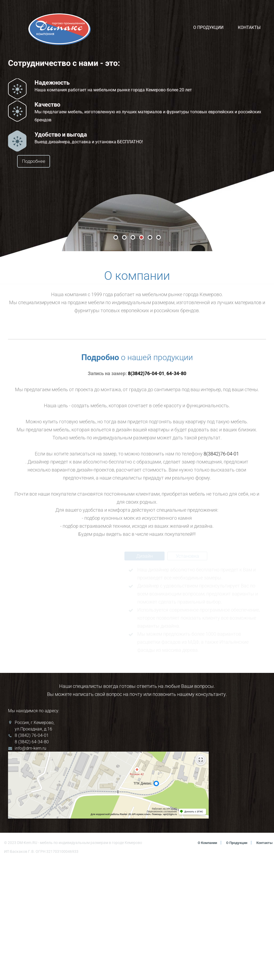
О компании (202, 961)
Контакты (249, 27)
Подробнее (47, 162)
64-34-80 (176, 492)
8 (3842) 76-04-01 (32, 854)
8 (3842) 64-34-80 (32, 860)
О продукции (208, 27)
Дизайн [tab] (144, 675)
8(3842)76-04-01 (146, 492)
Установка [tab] (187, 675)
